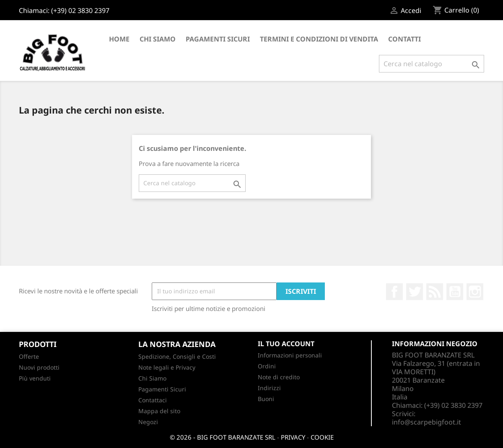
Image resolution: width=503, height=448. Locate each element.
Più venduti (35, 378)
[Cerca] (432, 64)
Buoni (266, 399)
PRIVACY (293, 437)
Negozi (148, 422)
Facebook (394, 292)
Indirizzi (269, 388)
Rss (435, 292)
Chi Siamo (158, 39)
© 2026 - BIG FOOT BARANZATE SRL (223, 437)
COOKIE (322, 437)
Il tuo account (286, 344)
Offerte (29, 356)
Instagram (475, 292)
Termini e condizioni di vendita (319, 39)
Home (119, 39)
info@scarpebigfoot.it (427, 422)
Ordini (267, 366)
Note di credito (279, 377)
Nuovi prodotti (39, 367)
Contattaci (153, 400)
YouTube (455, 292)
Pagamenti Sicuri (218, 39)
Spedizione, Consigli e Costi (177, 356)
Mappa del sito (159, 411)
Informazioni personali (290, 355)
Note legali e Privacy (167, 367)
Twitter (415, 292)
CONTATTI (404, 39)
